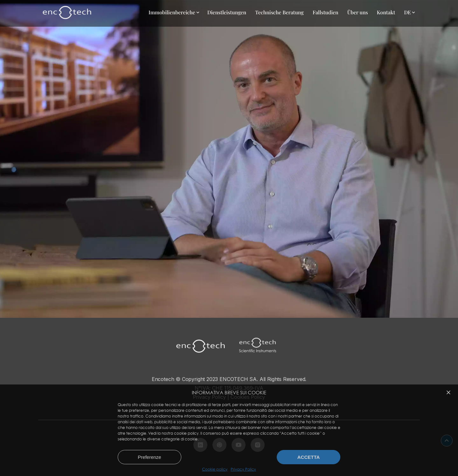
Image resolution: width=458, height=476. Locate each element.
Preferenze (149, 457)
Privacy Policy (243, 469)
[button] (448, 392)
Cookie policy (215, 469)
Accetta (309, 457)
